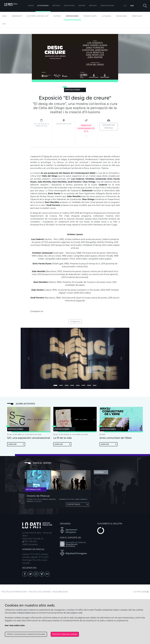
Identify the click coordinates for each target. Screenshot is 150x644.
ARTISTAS (56, 6)
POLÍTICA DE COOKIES (40, 592)
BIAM (5, 16)
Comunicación (107, 6)
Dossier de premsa (109, 127)
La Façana (106, 16)
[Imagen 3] (72, 385)
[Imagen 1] (61, 385)
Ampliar (16, 444)
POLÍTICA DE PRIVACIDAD (14, 592)
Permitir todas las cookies (65, 634)
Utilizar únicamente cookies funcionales (26, 634)
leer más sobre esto (15, 625)
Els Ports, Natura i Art (38, 16)
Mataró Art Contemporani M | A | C (86, 128)
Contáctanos (77, 504)
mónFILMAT (137, 16)
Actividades (43, 6)
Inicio (31, 6)
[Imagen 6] (89, 385)
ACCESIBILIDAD (60, 592)
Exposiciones (72, 16)
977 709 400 (29, 542)
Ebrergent (17, 16)
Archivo (93, 6)
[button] (145, 6)
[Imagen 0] (55, 385)
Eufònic (57, 16)
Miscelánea (121, 16)
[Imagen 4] (78, 385)
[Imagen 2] (67, 385)
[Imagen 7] (95, 385)
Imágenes (75, 321)
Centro (82, 6)
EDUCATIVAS (69, 6)
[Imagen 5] (83, 385)
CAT (125, 6)
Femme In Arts (90, 16)
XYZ (4, 24)
